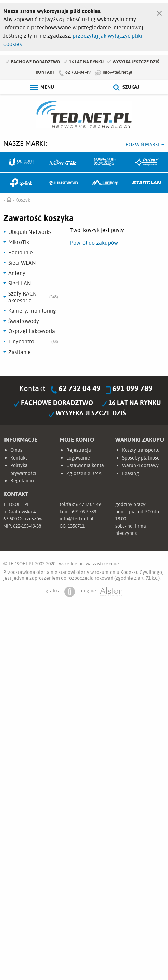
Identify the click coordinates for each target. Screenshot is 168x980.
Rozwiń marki (143, 145)
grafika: (60, 592)
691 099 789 (132, 388)
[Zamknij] (159, 12)
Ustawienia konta (85, 465)
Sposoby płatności (141, 458)
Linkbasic (63, 183)
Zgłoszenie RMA (84, 473)
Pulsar (147, 162)
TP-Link (21, 183)
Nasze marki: (25, 143)
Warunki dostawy (140, 465)
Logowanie (78, 458)
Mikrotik (63, 162)
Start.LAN (147, 183)
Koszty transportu (141, 450)
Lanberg (105, 183)
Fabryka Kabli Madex (105, 162)
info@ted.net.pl (118, 72)
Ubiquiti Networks (21, 162)
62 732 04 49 (80, 388)
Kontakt (45, 72)
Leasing (131, 473)
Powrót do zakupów (94, 243)
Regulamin (22, 481)
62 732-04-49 (78, 72)
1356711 (76, 526)
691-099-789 (84, 512)
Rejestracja (79, 450)
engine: (102, 592)
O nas (16, 450)
